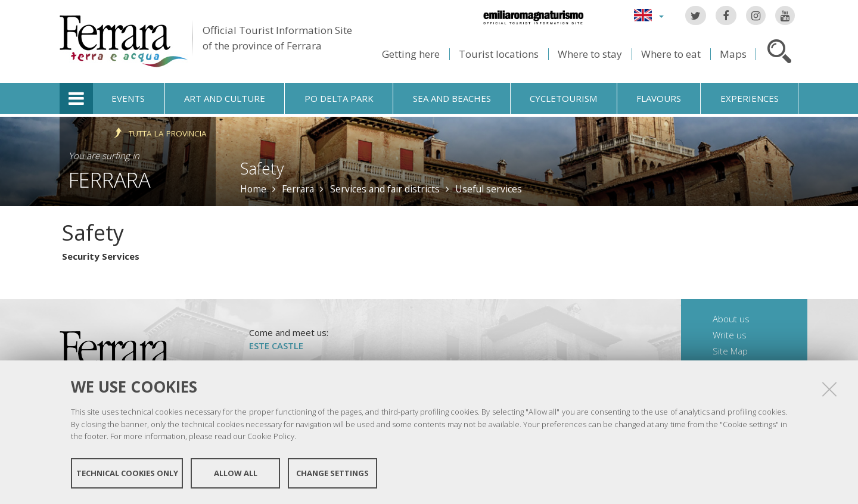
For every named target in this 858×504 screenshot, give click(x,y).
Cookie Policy (271, 436)
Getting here (411, 54)
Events (128, 98)
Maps (733, 54)
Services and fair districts (385, 189)
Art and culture (225, 98)
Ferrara (110, 180)
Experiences (750, 98)
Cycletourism (563, 98)
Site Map (730, 351)
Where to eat (671, 54)
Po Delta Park (339, 98)
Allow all (236, 473)
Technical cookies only (127, 473)
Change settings (332, 473)
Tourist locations (499, 54)
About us (731, 319)
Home (253, 189)
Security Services (101, 256)
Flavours (659, 98)
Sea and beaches (452, 98)
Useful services (489, 189)
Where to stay (590, 54)
